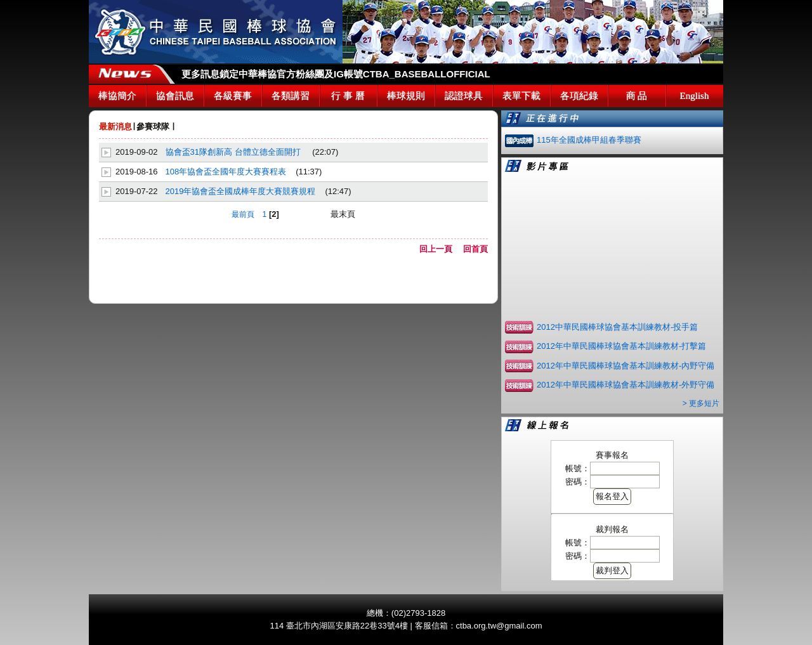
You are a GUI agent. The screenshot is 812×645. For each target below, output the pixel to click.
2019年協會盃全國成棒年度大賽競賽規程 (241, 191)
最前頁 (243, 214)
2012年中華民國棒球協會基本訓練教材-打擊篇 (621, 346)
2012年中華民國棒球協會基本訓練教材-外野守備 (625, 385)
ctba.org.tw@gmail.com (499, 626)
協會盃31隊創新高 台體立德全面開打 (234, 152)
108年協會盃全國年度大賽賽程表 (226, 172)
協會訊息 (175, 96)
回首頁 (475, 249)
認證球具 (464, 96)
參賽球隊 (153, 127)
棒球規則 (406, 96)
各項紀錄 (579, 96)
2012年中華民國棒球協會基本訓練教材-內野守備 (625, 366)
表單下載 (521, 96)
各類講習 (291, 96)
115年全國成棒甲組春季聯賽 (589, 140)
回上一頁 (440, 249)
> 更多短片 (701, 403)
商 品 (637, 96)
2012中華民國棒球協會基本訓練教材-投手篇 (617, 327)
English (695, 96)
